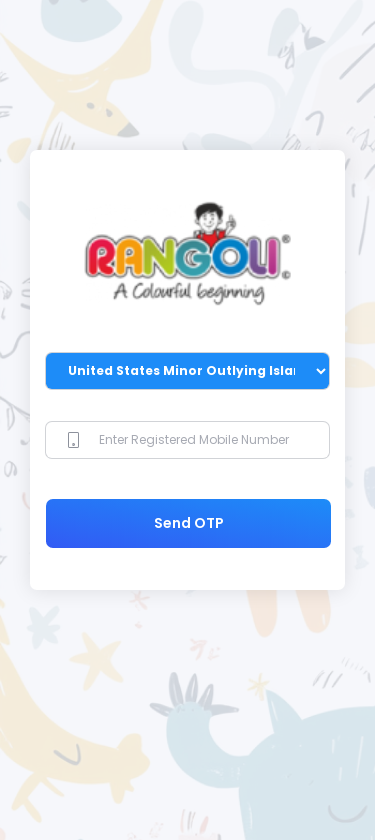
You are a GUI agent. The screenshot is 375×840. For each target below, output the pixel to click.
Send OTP (189, 523)
